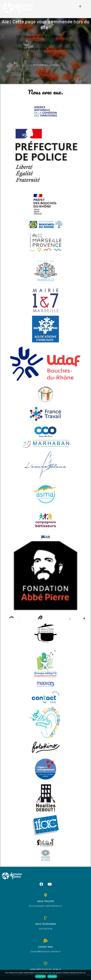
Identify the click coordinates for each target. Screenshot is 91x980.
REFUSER (52, 976)
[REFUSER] (88, 975)
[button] (80, 6)
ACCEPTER (41, 976)
